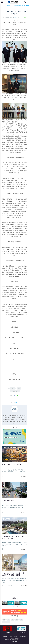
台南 (4, 622)
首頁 (1, 5)
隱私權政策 (16, 636)
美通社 (16, 18)
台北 (4, 620)
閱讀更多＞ (24, 477)
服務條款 (10, 636)
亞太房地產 (13, 388)
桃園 (8, 620)
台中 (17, 620)
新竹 (13, 620)
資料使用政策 (23, 636)
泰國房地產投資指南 (8, 500)
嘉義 (21, 620)
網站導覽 (12, 638)
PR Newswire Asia (15, 391)
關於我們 (5, 636)
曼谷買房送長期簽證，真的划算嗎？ (13, 465)
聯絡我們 (17, 638)
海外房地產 (8, 5)
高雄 (8, 622)
